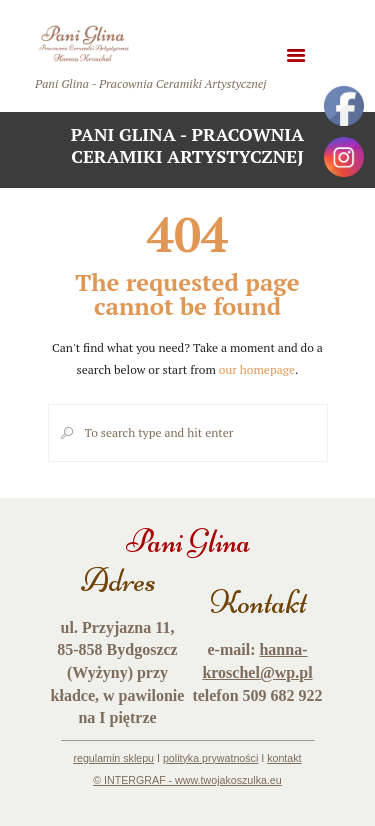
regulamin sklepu (113, 758)
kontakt (284, 758)
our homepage (257, 369)
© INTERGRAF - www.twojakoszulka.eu (187, 780)
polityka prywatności (210, 758)
